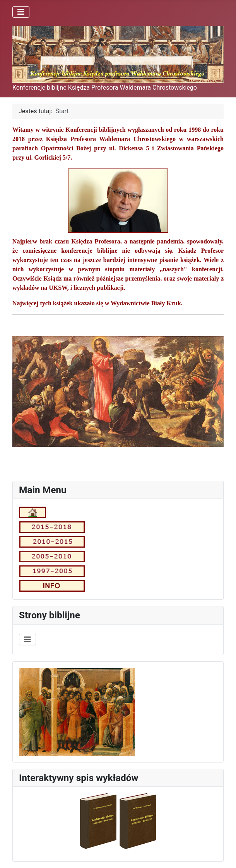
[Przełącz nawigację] (21, 12)
